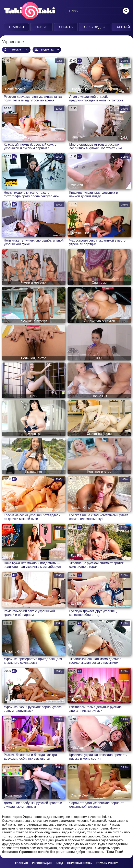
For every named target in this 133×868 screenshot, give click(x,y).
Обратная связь (79, 863)
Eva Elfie (77, 556)
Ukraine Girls (80, 233)
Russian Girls (80, 508)
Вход (59, 863)
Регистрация (42, 863)
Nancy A (11, 137)
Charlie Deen (80, 795)
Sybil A (10, 185)
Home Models (15, 89)
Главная (15, 27)
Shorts (65, 27)
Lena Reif (78, 137)
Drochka (77, 89)
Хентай (122, 27)
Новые (40, 27)
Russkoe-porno (16, 795)
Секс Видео (94, 27)
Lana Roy (12, 699)
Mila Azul (77, 185)
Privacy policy (107, 863)
